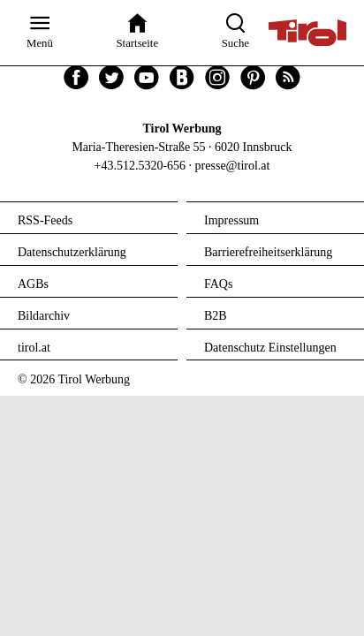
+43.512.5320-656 (140, 166)
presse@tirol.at (233, 166)
